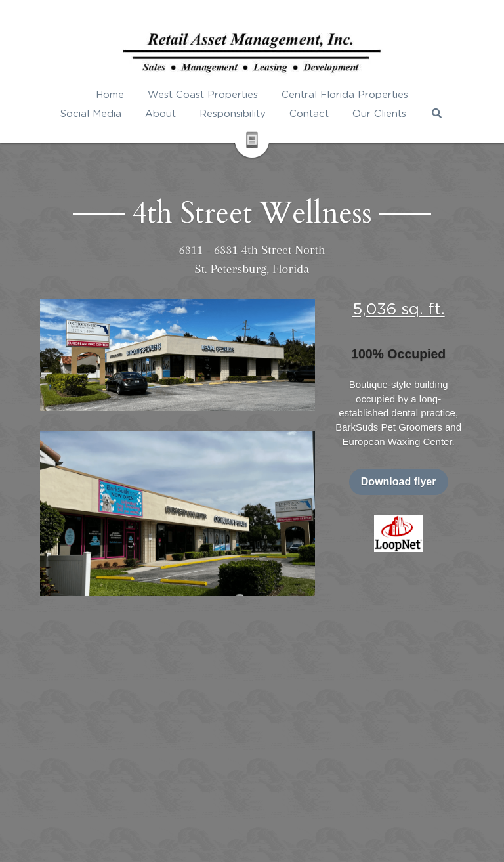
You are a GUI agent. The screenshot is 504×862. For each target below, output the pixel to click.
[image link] (399, 532)
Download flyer (399, 482)
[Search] (437, 113)
